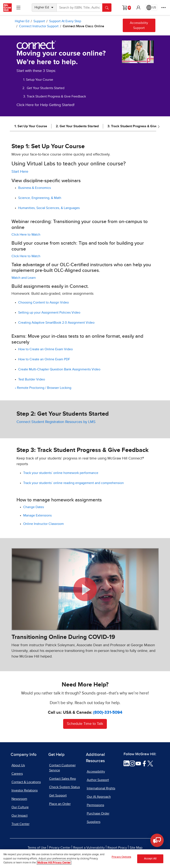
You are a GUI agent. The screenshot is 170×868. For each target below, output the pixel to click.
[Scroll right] (159, 126)
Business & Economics (35, 188)
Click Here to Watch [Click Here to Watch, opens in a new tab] (26, 235)
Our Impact (20, 816)
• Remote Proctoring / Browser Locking (43, 388)
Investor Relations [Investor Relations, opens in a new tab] (25, 790)
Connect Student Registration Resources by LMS (56, 422)
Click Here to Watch (26, 256)
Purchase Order (98, 814)
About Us (18, 765)
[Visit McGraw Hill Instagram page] (132, 763)
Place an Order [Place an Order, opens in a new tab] (60, 804)
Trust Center (20, 824)
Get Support (58, 795)
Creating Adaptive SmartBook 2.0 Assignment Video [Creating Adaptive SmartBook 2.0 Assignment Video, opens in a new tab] (57, 323)
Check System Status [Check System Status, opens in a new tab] (65, 787)
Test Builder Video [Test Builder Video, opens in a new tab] (32, 379)
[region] (85, 859)
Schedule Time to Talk (85, 724)
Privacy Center (60, 848)
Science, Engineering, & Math (40, 198)
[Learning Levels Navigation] (18, 8)
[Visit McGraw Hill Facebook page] (144, 763)
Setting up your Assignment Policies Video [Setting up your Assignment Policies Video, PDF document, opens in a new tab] (50, 313)
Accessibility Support (139, 25)
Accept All (150, 859)
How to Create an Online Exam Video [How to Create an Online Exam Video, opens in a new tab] (46, 349)
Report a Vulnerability (89, 848)
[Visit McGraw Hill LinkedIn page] (126, 763)
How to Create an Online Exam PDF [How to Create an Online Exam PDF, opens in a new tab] (45, 359)
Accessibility (96, 772)
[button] (138, 8)
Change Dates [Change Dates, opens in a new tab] (34, 507)
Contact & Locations (26, 782)
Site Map (136, 848)
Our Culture (20, 807)
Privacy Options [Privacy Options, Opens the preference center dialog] (121, 857)
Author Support (98, 780)
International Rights (101, 788)
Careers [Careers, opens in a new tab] (17, 774)
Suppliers (94, 822)
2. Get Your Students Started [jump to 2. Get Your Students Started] (77, 126)
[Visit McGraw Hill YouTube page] (138, 763)
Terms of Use (37, 848)
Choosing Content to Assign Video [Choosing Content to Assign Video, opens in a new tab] (43, 302)
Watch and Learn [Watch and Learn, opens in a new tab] (24, 278)
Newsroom (19, 799)
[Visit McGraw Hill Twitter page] (150, 763)
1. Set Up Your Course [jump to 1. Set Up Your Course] (31, 126)
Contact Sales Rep (63, 779)
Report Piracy (117, 848)
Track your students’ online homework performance (61, 473)
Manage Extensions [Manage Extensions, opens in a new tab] (38, 515)
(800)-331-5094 (108, 712)
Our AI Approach (99, 797)
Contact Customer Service (62, 768)
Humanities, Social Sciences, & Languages (49, 208)
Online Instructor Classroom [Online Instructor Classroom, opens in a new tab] (43, 524)
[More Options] (164, 8)
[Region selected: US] (151, 8)
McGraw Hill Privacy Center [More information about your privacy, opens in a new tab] (54, 863)
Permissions (95, 805)
